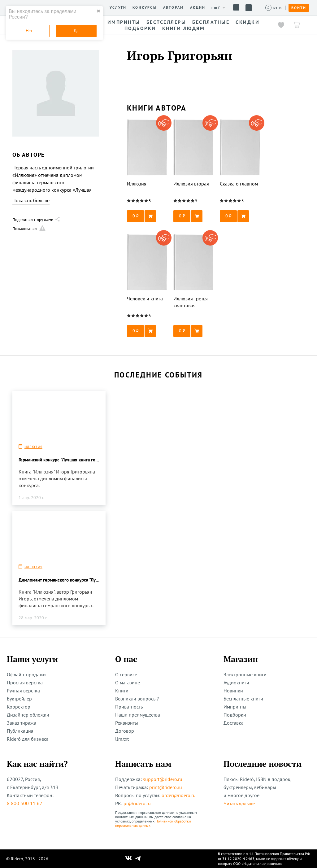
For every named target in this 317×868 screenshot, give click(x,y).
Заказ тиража (22, 723)
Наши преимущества (138, 715)
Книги (122, 691)
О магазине (128, 683)
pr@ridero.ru (137, 803)
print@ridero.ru (166, 787)
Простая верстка (25, 683)
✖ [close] (98, 11)
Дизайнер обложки (28, 715)
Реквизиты (127, 723)
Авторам (174, 7)
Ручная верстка (23, 691)
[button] (147, 216)
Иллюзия (33, 447)
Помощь (236, 7)
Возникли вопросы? (137, 699)
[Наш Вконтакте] (129, 859)
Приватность (129, 707)
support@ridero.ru (163, 779)
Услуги (118, 7)
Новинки (233, 691)
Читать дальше (239, 803)
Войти (299, 8)
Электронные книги (245, 674)
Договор (125, 731)
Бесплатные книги (243, 699)
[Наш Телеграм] (138, 859)
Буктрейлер (19, 699)
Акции (198, 7)
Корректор (19, 707)
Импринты (235, 707)
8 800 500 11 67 (25, 803)
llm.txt (122, 739)
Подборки (235, 715)
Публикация (20, 731)
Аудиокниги (236, 683)
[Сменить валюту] (274, 8)
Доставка (234, 723)
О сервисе (126, 674)
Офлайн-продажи (26, 674)
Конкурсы (145, 7)
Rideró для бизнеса (28, 739)
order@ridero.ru (179, 795)
